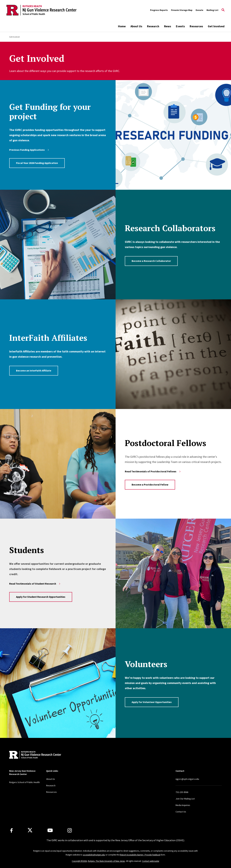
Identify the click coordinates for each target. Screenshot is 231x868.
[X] (30, 830)
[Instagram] (70, 830)
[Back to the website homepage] (41, 10)
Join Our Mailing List (185, 799)
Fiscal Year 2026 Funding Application (37, 163)
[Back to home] (31, 755)
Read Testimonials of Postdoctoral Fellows (153, 471)
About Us (136, 26)
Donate (199, 10)
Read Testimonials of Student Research (35, 584)
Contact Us (181, 812)
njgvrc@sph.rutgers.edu (187, 779)
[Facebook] (11, 830)
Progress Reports (159, 10)
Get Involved (216, 26)
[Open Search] (223, 10)
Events (180, 26)
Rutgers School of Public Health (24, 782)
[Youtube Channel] (50, 830)
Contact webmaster (151, 861)
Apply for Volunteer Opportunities (152, 702)
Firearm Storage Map (182, 10)
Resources (196, 26)
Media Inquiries (183, 805)
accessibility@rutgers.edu (94, 855)
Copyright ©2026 (79, 861)
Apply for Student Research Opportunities (41, 597)
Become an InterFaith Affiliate (34, 370)
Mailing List (212, 10)
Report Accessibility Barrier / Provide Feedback (140, 855)
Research (153, 26)
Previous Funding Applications (29, 150)
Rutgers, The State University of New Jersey (106, 861)
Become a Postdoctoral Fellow (150, 485)
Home (122, 26)
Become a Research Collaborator (151, 261)
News (168, 26)
